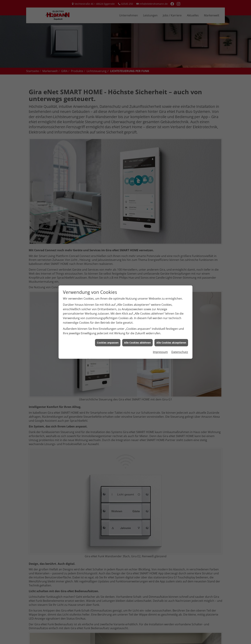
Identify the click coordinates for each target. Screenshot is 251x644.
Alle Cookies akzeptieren (171, 338)
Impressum (160, 348)
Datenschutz (180, 348)
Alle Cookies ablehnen (137, 338)
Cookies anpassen (108, 338)
